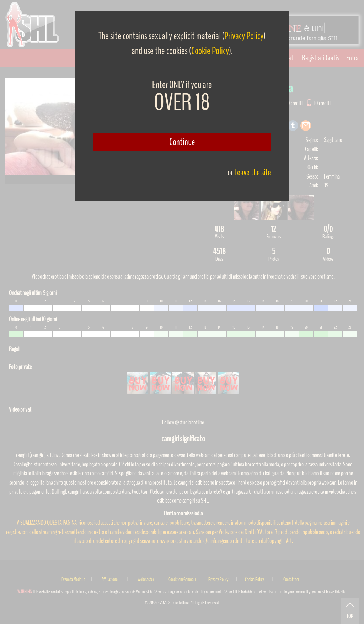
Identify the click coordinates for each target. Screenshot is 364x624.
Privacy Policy (244, 36)
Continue (182, 142)
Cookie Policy (210, 51)
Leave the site (253, 172)
